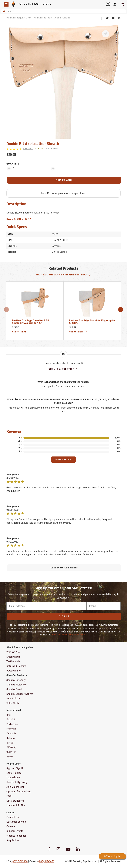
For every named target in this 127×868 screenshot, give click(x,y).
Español (11, 720)
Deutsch (11, 734)
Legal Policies (14, 773)
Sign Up (64, 617)
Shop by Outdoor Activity (20, 694)
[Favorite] (106, 34)
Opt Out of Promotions (19, 792)
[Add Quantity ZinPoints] (53, 169)
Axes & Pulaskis (62, 18)
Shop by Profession (17, 685)
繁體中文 (11, 752)
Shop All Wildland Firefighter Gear (63, 275)
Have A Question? (19, 219)
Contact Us (13, 817)
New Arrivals (13, 699)
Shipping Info (13, 657)
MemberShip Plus (16, 805)
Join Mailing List (15, 787)
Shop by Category (16, 680)
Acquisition (13, 840)
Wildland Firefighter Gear (19, 18)
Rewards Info (14, 671)
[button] (6, 310)
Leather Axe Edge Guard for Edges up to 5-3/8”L (92, 322)
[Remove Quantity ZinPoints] (9, 169)
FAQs (9, 796)
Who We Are (13, 652)
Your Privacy (13, 778)
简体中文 (11, 747)
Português (12, 724)
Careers (11, 826)
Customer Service (16, 822)
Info (9, 715)
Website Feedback (16, 836)
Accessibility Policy (17, 782)
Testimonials (13, 661)
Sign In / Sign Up (15, 768)
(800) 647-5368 (20, 861)
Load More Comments (64, 568)
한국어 (10, 757)
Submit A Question (63, 369)
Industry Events (15, 831)
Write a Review (63, 460)
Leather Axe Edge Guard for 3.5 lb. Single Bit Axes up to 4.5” (31, 322)
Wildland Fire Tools (43, 18)
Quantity (13, 164)
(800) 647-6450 (46, 861)
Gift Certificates (15, 801)
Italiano (11, 738)
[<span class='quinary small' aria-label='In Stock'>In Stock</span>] (39, 149)
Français (11, 729)
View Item (21, 332)
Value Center (13, 703)
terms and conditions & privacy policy (69, 635)
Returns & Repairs (16, 666)
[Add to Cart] (64, 180)
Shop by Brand (14, 689)
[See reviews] (28, 149)
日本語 (10, 743)
